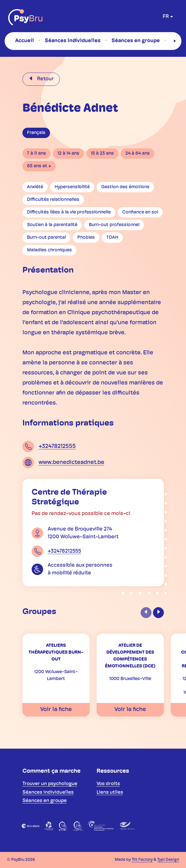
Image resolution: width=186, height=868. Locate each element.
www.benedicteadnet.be (71, 463)
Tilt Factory (142, 860)
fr (166, 17)
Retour (45, 79)
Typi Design (168, 860)
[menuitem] (25, 41)
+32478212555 (57, 446)
